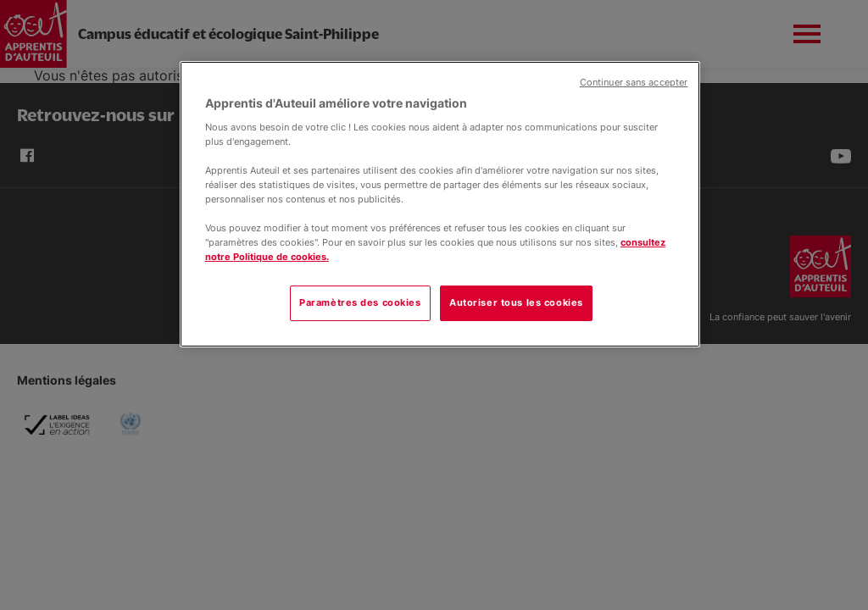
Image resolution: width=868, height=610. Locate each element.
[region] (440, 204)
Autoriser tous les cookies (516, 302)
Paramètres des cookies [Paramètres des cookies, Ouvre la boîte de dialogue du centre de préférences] (360, 302)
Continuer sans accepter (634, 83)
